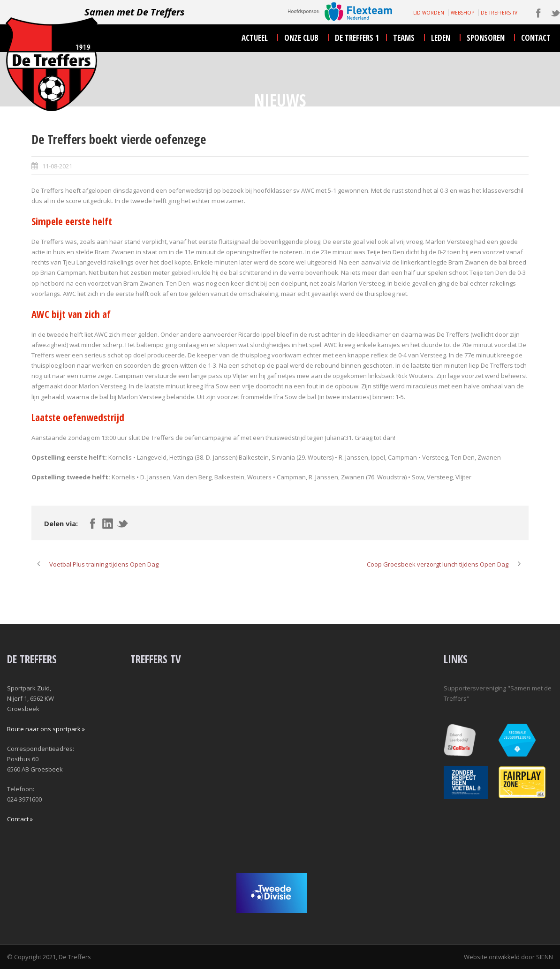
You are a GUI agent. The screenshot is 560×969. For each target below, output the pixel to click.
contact (536, 38)
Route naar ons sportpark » (46, 729)
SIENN (545, 957)
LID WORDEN (429, 13)
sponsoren (486, 38)
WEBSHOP (462, 13)
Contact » (20, 819)
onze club (301, 38)
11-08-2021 (57, 166)
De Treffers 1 (357, 38)
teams (404, 38)
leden (441, 38)
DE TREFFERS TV (499, 13)
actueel (255, 38)
